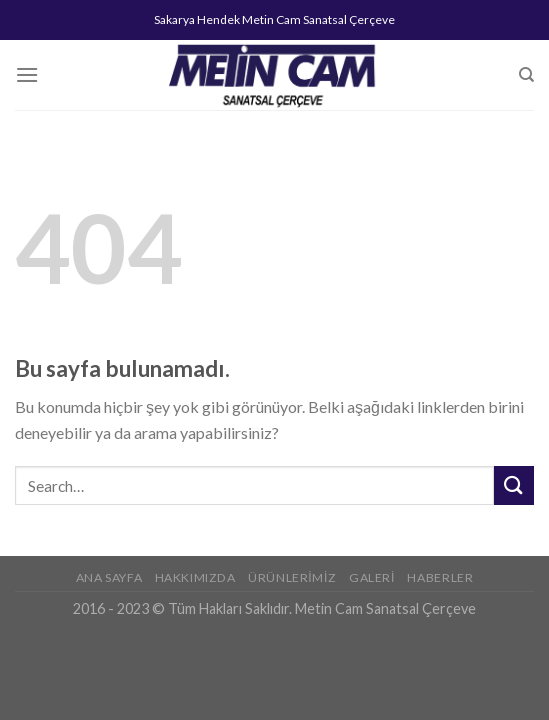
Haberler (440, 577)
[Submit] (514, 485)
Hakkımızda (195, 577)
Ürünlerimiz (292, 577)
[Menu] (27, 74)
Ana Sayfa (109, 577)
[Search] (526, 75)
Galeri (372, 577)
